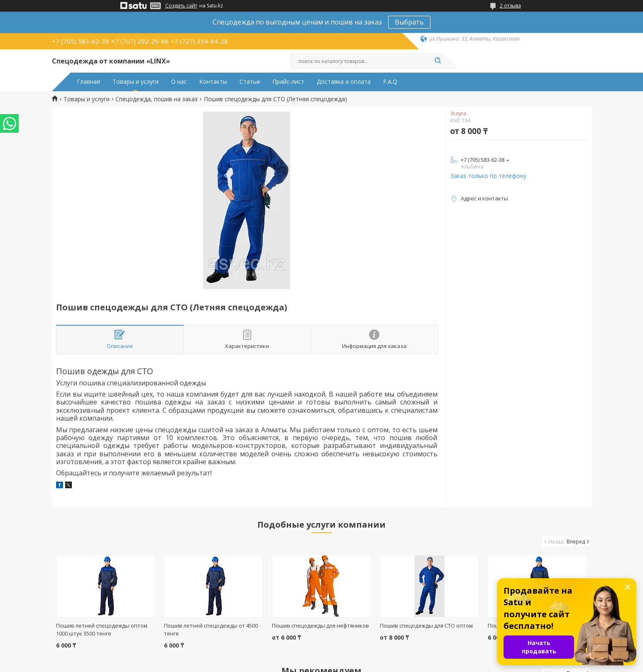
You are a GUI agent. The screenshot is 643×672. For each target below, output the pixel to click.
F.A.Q (390, 82)
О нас (179, 82)
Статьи (250, 82)
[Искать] (438, 61)
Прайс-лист (288, 82)
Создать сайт (181, 6)
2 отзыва (510, 6)
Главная (88, 82)
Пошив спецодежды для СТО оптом (426, 626)
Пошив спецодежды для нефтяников (320, 626)
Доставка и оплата (344, 82)
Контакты (213, 82)
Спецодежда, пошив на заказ (156, 99)
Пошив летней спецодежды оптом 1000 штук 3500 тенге (102, 629)
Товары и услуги (136, 82)
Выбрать (409, 22)
